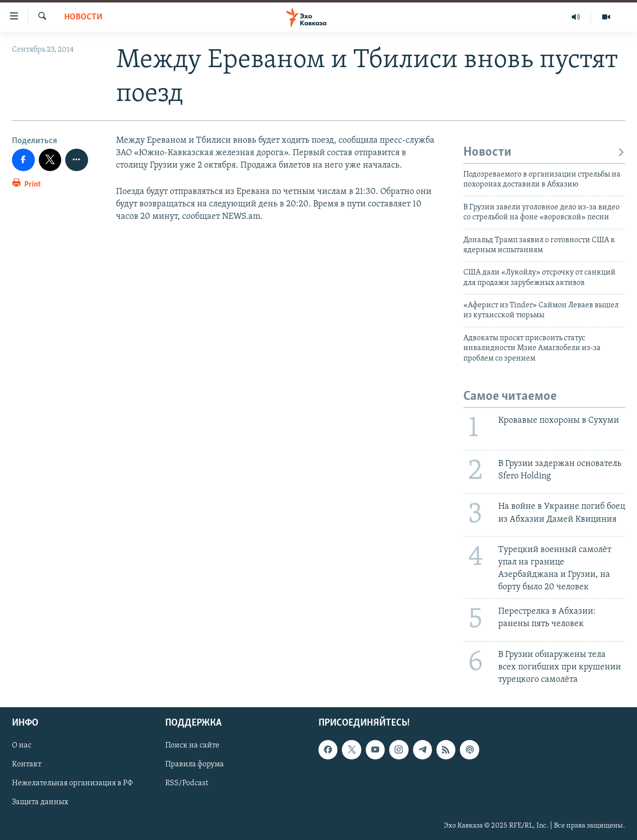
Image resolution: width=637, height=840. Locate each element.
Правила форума (195, 765)
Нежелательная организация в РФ (72, 784)
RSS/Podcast (187, 784)
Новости (83, 17)
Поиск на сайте (192, 746)
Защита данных (40, 803)
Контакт (27, 765)
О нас (22, 746)
